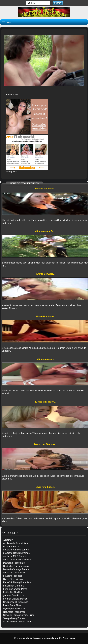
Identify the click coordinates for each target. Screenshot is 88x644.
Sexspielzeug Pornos (14, 618)
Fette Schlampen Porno (15, 589)
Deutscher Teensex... (46, 444)
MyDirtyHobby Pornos (14, 609)
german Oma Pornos (14, 595)
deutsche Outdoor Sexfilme (17, 560)
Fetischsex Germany (14, 586)
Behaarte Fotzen (12, 547)
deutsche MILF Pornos (15, 556)
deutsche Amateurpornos (16, 550)
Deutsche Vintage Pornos (16, 569)
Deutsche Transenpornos (16, 566)
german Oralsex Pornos (15, 599)
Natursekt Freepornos (14, 612)
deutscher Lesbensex (14, 573)
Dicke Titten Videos (13, 579)
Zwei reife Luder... (46, 487)
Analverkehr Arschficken (16, 543)
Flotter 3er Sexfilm (12, 592)
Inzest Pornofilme (12, 605)
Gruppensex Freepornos (16, 602)
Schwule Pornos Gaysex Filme (19, 615)
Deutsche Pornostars (14, 563)
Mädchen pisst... (46, 359)
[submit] (58, 3)
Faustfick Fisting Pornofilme (17, 582)
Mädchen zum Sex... (46, 231)
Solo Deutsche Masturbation (18, 622)
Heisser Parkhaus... (46, 189)
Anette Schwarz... (46, 274)
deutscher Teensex (13, 576)
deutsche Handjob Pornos (16, 553)
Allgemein (8, 540)
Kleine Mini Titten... (46, 402)
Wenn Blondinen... (46, 316)
